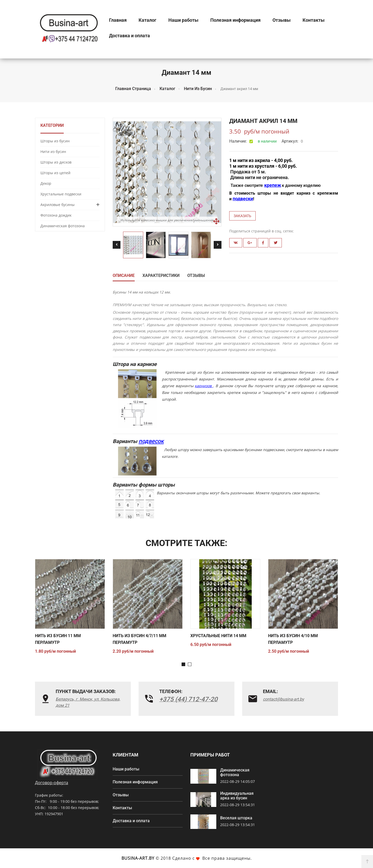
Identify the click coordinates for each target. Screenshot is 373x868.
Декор (46, 183)
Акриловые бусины (58, 205)
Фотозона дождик (56, 215)
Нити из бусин (53, 152)
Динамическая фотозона (63, 226)
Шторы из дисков (56, 162)
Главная (118, 20)
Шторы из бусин (55, 141)
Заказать (242, 216)
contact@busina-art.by (284, 699)
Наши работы (183, 20)
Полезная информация (235, 20)
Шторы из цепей (55, 173)
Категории (52, 125)
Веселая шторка (236, 818)
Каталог (148, 20)
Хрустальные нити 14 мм (218, 636)
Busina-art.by (138, 858)
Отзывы (282, 20)
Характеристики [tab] (161, 275)
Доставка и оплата (130, 36)
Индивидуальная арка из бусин (237, 796)
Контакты (314, 20)
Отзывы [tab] (196, 275)
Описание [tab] (124, 275)
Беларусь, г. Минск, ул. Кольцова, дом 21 (88, 702)
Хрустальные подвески (61, 194)
